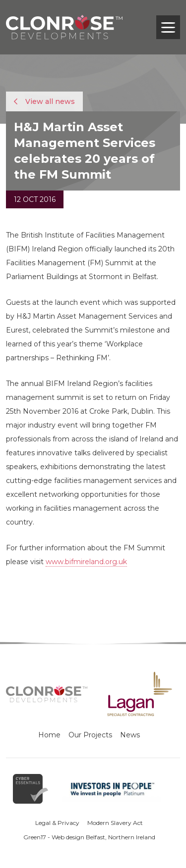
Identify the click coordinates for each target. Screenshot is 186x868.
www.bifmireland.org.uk (86, 562)
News (130, 735)
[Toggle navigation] (168, 27)
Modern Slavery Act (115, 823)
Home (49, 735)
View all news (44, 101)
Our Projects (90, 735)
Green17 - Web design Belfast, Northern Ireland (89, 837)
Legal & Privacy (57, 823)
